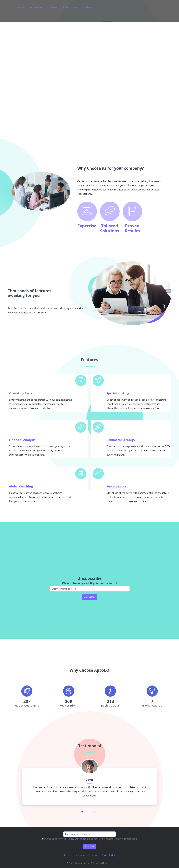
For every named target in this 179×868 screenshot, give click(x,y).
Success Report (117, 486)
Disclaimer (88, 7)
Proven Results (132, 228)
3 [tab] (96, 812)
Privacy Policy (70, 7)
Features (53, 7)
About (21, 7)
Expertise (87, 226)
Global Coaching (21, 486)
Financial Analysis (22, 440)
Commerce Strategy (121, 440)
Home (67, 855)
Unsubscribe (36, 7)
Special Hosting (118, 393)
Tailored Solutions (110, 228)
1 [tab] (82, 812)
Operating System (22, 393)
